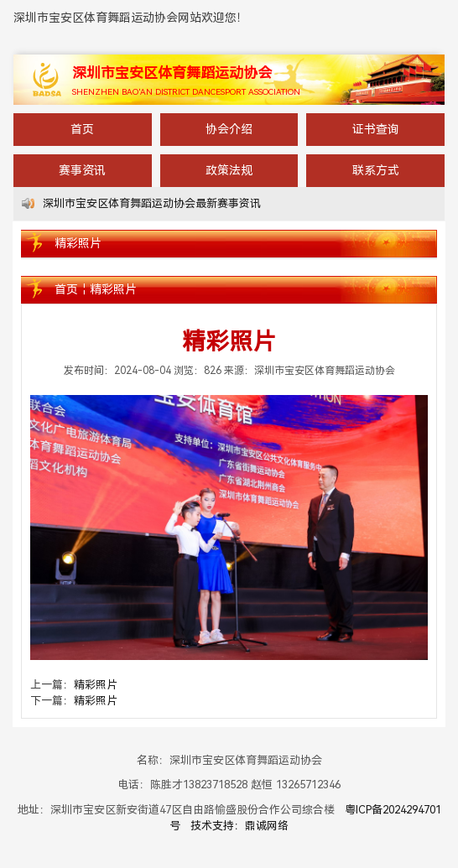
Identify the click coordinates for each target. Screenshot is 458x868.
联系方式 (376, 170)
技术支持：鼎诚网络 (239, 826)
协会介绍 (229, 129)
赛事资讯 (82, 170)
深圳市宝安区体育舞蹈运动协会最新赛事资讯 (152, 203)
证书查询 (376, 129)
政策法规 (229, 170)
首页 (82, 129)
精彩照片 (113, 289)
